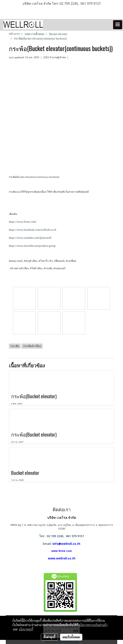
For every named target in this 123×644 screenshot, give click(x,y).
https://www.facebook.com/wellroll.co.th (33, 230)
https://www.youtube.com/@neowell (30, 238)
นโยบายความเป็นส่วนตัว (93, 625)
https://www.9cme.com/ (23, 222)
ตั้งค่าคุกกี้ (49, 637)
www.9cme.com (62, 551)
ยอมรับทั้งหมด (71, 637)
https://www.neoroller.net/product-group (32, 246)
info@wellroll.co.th (66, 544)
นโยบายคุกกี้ (26, 629)
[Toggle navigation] (118, 25)
